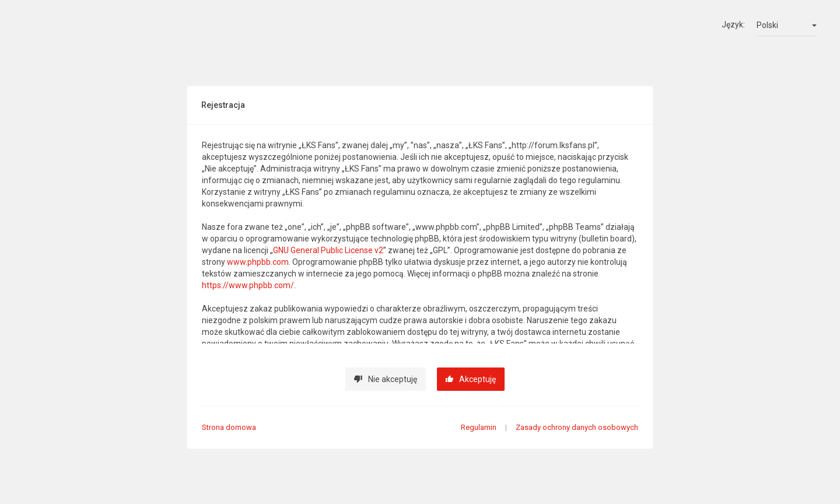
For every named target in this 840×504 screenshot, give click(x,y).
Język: (733, 24)
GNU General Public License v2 (328, 250)
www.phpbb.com (258, 262)
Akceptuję (471, 379)
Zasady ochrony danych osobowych (577, 427)
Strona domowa (229, 427)
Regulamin (479, 427)
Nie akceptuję (386, 379)
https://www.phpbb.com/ (248, 285)
